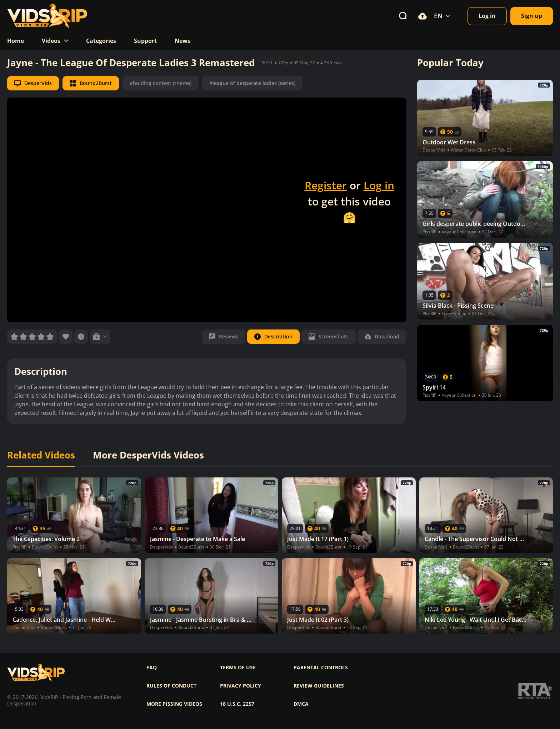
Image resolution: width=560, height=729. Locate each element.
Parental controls (321, 668)
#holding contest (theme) (161, 83)
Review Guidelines (319, 686)
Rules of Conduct (171, 686)
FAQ (152, 668)
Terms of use (238, 668)
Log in (379, 185)
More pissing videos (174, 704)
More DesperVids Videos (148, 455)
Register (326, 185)
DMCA (301, 704)
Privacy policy (241, 686)
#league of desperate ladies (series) (252, 83)
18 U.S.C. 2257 (237, 704)
